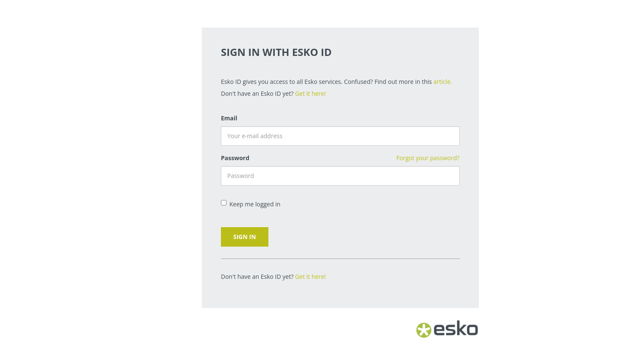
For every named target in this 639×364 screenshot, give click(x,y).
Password (235, 158)
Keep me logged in (251, 204)
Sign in (245, 237)
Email (229, 118)
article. (443, 82)
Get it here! (311, 93)
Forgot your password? (428, 158)
